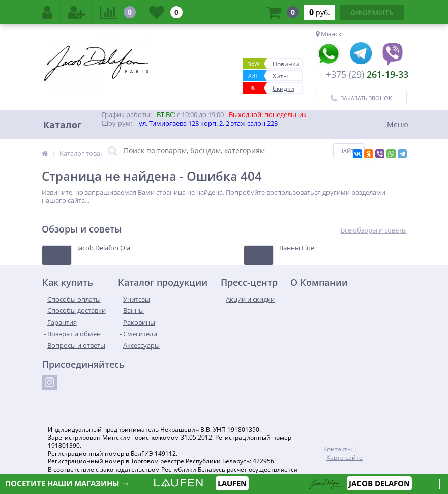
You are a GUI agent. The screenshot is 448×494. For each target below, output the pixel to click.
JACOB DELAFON (379, 483)
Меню (398, 124)
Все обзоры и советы (374, 230)
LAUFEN (232, 483)
